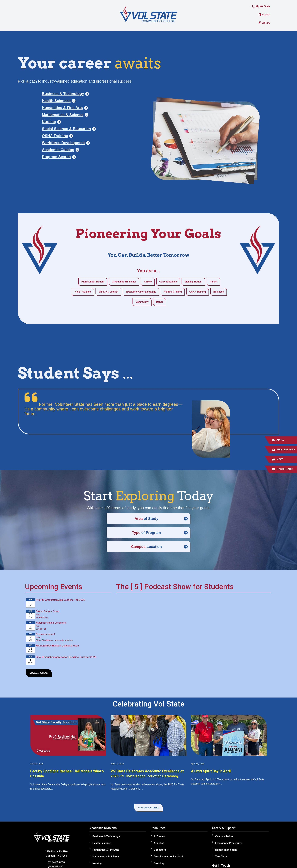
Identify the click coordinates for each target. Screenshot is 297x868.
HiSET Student (83, 292)
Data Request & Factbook (169, 859)
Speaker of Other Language (141, 292)
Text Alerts (221, 859)
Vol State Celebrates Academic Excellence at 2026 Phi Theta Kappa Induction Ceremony (144, 776)
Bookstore (160, 852)
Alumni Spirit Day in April (215, 771)
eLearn (264, 15)
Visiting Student (193, 282)
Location (146, 547)
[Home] (148, 14)
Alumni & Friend (173, 292)
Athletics (159, 846)
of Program (146, 533)
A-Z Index (159, 839)
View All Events (39, 673)
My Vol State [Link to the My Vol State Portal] (261, 6)
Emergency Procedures (229, 846)
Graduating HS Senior (124, 282)
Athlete (148, 282)
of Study (146, 519)
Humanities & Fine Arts (106, 852)
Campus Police (224, 839)
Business (219, 292)
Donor (160, 302)
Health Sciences (102, 846)
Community (142, 302)
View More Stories (148, 810)
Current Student (168, 282)
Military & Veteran (108, 292)
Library (265, 23)
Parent (214, 282)
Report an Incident (226, 852)
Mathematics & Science (106, 859)
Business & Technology (106, 839)
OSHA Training (198, 292)
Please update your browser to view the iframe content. (68, 632)
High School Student (93, 282)
